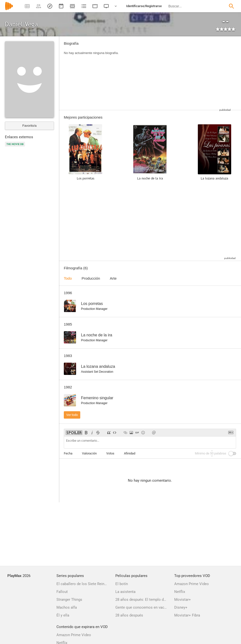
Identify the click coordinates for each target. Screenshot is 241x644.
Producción (91, 278)
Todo (68, 278)
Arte (113, 278)
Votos (110, 453)
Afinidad (130, 453)
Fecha (68, 453)
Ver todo (72, 415)
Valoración (89, 453)
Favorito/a (29, 126)
